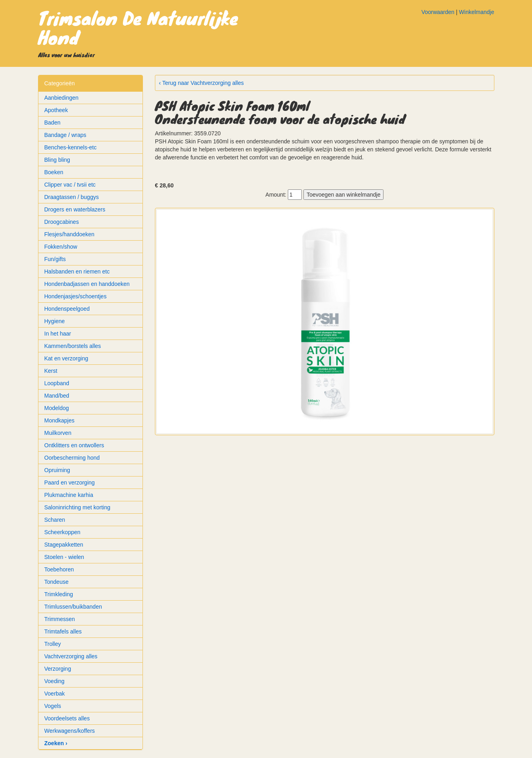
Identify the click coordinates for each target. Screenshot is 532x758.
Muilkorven (58, 433)
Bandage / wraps (65, 135)
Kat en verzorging (66, 358)
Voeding (55, 681)
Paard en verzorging (70, 483)
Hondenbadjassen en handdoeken (87, 284)
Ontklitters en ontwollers (74, 445)
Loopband (57, 383)
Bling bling (57, 160)
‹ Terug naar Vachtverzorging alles (201, 83)
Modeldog (57, 408)
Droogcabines (62, 222)
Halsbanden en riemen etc (77, 271)
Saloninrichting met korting (77, 507)
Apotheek (56, 110)
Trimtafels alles (63, 631)
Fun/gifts (55, 259)
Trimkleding (59, 594)
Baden (52, 123)
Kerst (51, 371)
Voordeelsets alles (67, 718)
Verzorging (58, 669)
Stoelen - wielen (64, 557)
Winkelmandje (477, 12)
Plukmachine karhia (69, 495)
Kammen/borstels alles (73, 346)
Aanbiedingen (62, 98)
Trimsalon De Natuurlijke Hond (138, 27)
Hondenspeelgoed (67, 309)
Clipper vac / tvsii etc (70, 185)
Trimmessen (60, 619)
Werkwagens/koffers (70, 731)
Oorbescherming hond (72, 458)
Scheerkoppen (62, 532)
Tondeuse (57, 582)
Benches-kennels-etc (71, 147)
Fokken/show (61, 247)
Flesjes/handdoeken (69, 234)
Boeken (54, 172)
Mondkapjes (60, 420)
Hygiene (55, 321)
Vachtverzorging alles (71, 656)
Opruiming (57, 470)
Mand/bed (57, 396)
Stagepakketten (64, 545)
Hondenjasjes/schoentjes (76, 296)
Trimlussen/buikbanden (73, 607)
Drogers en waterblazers (75, 209)
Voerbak (55, 694)
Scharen (55, 520)
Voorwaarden (438, 12)
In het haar (58, 334)
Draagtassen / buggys (72, 197)
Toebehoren (59, 569)
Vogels (53, 706)
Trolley (53, 644)
